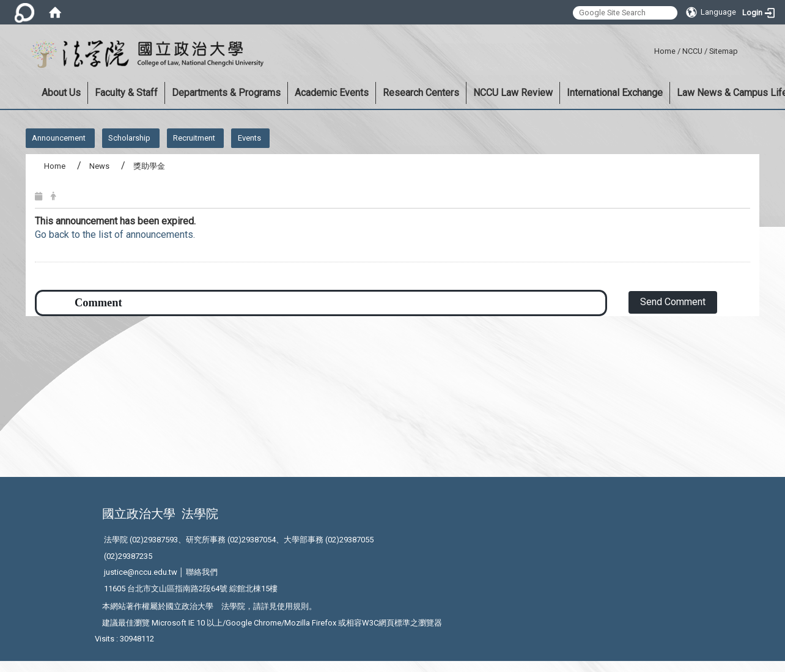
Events (249, 138)
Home (665, 51)
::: (650, 49)
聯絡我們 (202, 572)
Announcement (59, 138)
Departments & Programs (226, 93)
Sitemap (724, 51)
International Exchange (615, 93)
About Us (61, 93)
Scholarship (129, 138)
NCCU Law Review (513, 93)
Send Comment (673, 302)
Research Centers (421, 93)
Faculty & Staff (126, 93)
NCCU (692, 51)
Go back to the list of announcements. (115, 234)
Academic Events (332, 93)
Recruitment (194, 138)
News (99, 166)
